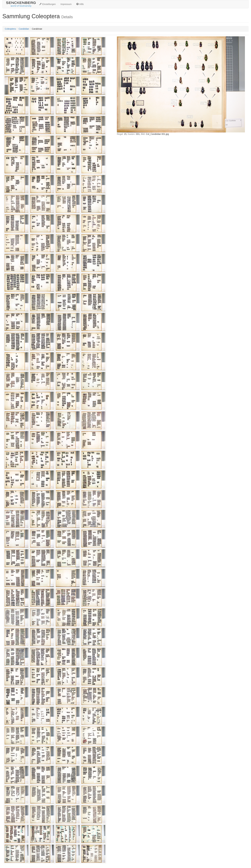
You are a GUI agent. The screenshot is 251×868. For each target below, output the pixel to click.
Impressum (66, 4)
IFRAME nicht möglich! (181, 116)
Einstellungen (48, 4)
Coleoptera (10, 29)
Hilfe (80, 4)
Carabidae (24, 29)
